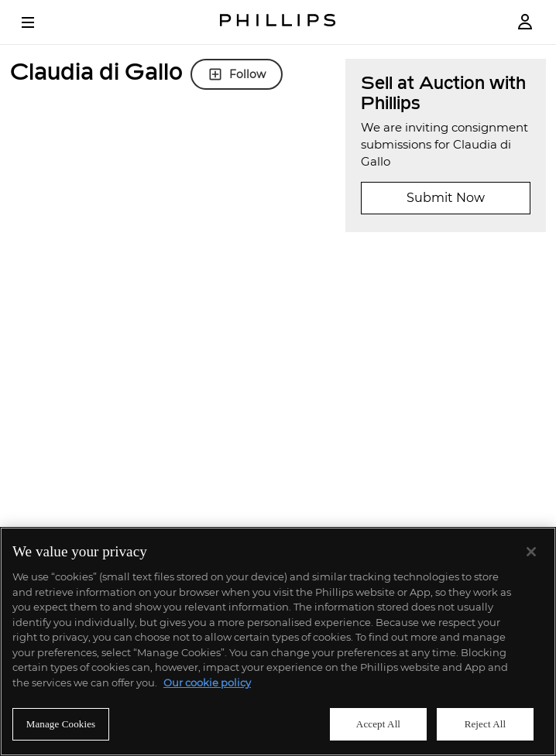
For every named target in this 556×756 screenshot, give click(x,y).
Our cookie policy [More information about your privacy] (207, 682)
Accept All (378, 724)
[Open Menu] (39, 22)
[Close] (531, 552)
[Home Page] (278, 22)
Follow (237, 74)
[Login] (525, 22)
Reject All (486, 724)
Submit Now (446, 198)
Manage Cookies (61, 724)
